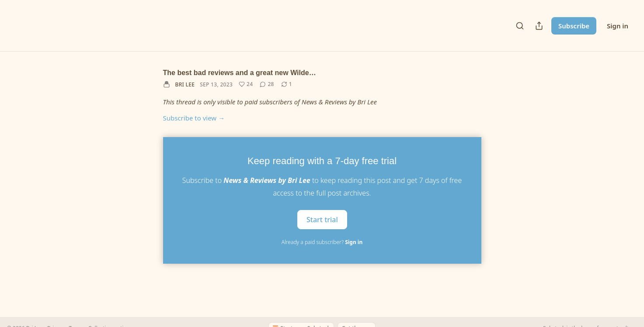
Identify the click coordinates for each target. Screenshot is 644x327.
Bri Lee (185, 84)
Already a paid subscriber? (322, 242)
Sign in (618, 26)
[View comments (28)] (267, 84)
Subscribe (574, 26)
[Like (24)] (246, 84)
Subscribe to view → (194, 118)
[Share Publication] (539, 26)
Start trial (322, 219)
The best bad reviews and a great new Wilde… (240, 73)
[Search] (520, 26)
